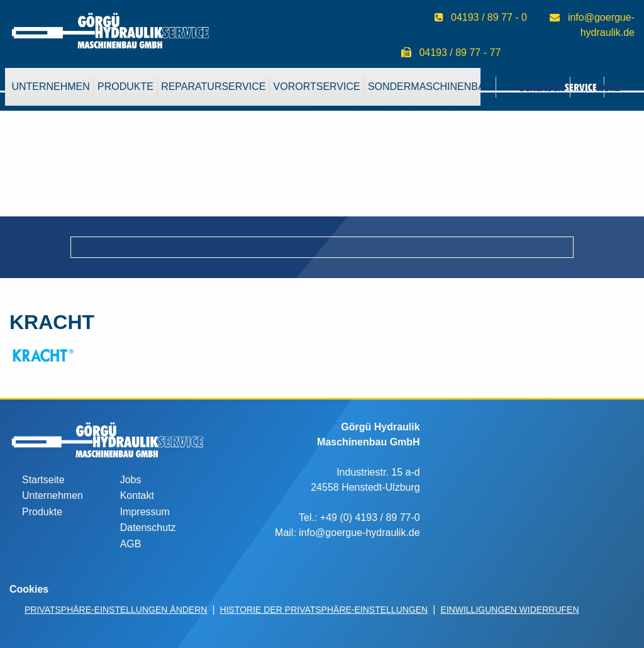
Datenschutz (148, 528)
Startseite (43, 480)
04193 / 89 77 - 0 (489, 17)
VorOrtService (317, 87)
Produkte (125, 87)
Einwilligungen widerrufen (509, 610)
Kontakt (137, 495)
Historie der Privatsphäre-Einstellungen (324, 610)
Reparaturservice (213, 87)
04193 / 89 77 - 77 (460, 53)
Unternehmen (50, 87)
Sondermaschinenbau (430, 87)
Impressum (145, 512)
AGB (131, 544)
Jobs (131, 480)
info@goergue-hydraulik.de (359, 533)
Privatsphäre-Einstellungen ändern (116, 610)
